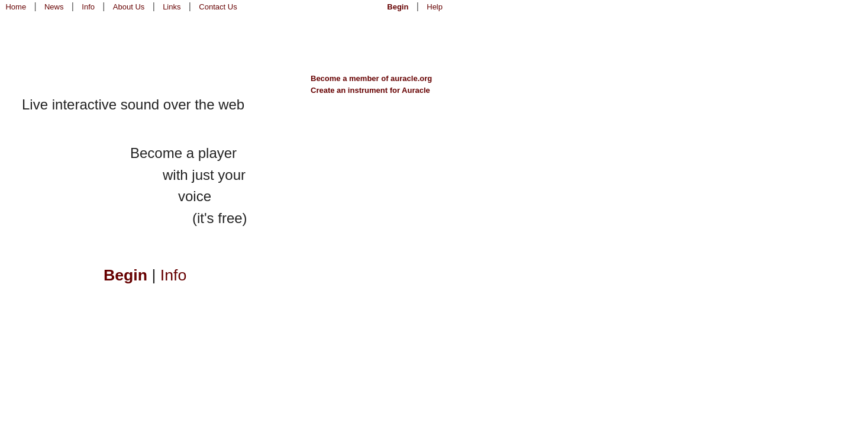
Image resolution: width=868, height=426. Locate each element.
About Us (129, 7)
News (54, 7)
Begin (398, 7)
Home (16, 7)
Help (435, 7)
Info (88, 7)
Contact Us (218, 7)
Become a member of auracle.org (371, 78)
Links (172, 7)
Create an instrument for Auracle (370, 90)
